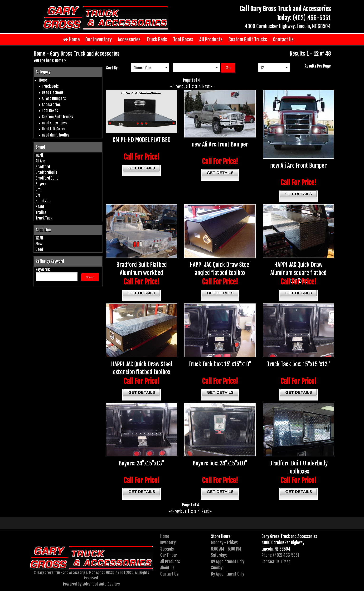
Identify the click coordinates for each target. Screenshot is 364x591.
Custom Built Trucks (248, 39)
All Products (211, 39)
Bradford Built (47, 178)
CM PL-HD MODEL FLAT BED (142, 140)
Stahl (40, 207)
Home (71, 40)
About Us (167, 568)
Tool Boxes (183, 39)
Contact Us (283, 39)
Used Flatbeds (53, 93)
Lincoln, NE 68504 (276, 549)
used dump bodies (56, 135)
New (39, 244)
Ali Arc (40, 161)
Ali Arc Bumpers (54, 98)
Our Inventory (99, 39)
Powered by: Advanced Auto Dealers (91, 584)
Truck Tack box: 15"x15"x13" (298, 364)
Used (39, 249)
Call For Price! (142, 157)
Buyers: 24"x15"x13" (141, 463)
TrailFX (41, 212)
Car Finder (169, 555)
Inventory (168, 542)
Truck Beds (157, 39)
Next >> (208, 87)
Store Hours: (221, 536)
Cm (38, 190)
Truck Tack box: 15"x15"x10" (220, 364)
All (41, 155)
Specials (167, 549)
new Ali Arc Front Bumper (220, 144)
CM (38, 195)
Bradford (43, 167)
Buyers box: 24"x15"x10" (220, 463)
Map (287, 562)
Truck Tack (44, 218)
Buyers (41, 184)
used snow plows (55, 123)
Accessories (129, 39)
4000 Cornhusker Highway (283, 542)
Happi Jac (43, 201)
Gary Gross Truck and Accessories (289, 536)
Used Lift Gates (54, 129)
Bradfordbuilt (46, 172)
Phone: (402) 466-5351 (280, 555)
